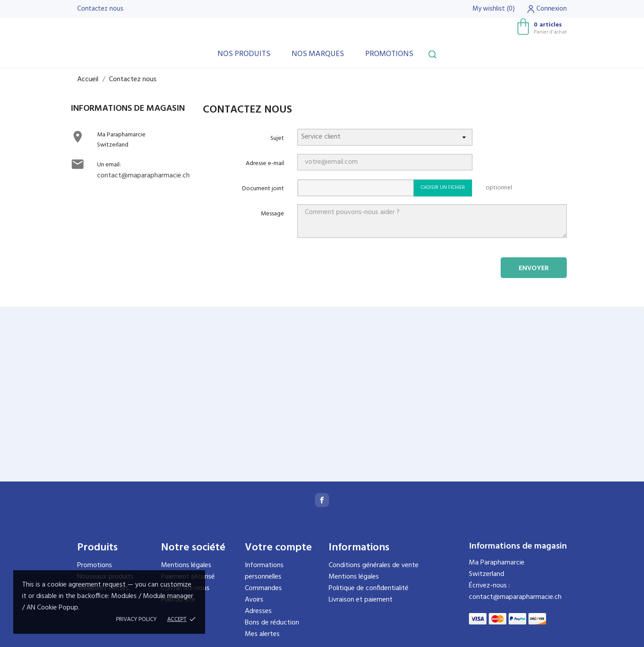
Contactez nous (100, 9)
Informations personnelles (264, 571)
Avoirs (254, 600)
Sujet (277, 138)
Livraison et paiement (361, 600)
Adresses (258, 611)
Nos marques (318, 54)
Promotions (389, 54)
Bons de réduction (272, 623)
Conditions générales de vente (374, 565)
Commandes (263, 588)
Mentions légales (186, 565)
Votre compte (278, 548)
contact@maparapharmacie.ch (143, 176)
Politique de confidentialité (369, 588)
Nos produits (244, 54)
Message (272, 214)
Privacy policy (136, 619)
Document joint (263, 189)
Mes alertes (262, 634)
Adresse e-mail (265, 164)
